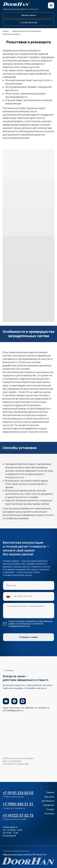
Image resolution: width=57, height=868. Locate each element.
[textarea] (29, 610)
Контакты (49, 814)
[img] (51, 5)
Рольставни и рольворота (12, 34)
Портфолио (49, 805)
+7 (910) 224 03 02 (18, 793)
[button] (28, 15)
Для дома (49, 797)
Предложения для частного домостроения (26, 31)
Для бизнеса (48, 801)
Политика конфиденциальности (16, 851)
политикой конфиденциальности (26, 625)
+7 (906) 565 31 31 (18, 804)
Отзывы (50, 809)
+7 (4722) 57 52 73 (18, 815)
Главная (6, 31)
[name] (29, 586)
